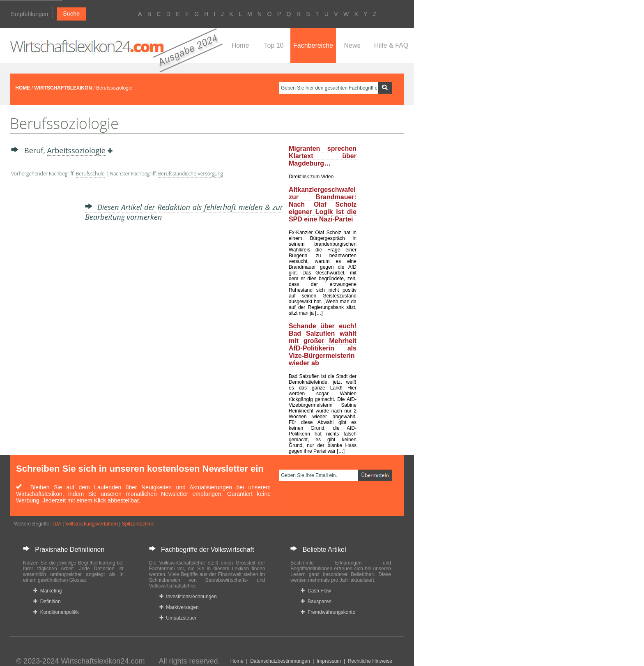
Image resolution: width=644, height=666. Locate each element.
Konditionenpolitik (56, 612)
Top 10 (274, 45)
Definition (47, 601)
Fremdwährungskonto (328, 612)
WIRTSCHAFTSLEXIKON (63, 88)
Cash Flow (316, 591)
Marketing (47, 591)
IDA (57, 524)
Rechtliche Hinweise (370, 661)
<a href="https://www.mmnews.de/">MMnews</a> (44, 311)
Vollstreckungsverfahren (92, 524)
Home (240, 45)
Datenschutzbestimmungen (280, 661)
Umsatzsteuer (178, 618)
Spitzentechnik (138, 524)
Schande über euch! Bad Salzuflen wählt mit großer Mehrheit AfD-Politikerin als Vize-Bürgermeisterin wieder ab (323, 345)
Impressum (329, 661)
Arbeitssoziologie (76, 150)
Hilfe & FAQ (391, 45)
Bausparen (316, 601)
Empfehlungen (30, 14)
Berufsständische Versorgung (191, 174)
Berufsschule (90, 174)
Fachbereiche (313, 45)
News (352, 45)
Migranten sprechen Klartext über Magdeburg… (323, 156)
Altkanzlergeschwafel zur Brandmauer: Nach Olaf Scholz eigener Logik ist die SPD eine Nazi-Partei (323, 204)
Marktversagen (179, 607)
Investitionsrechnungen (188, 597)
